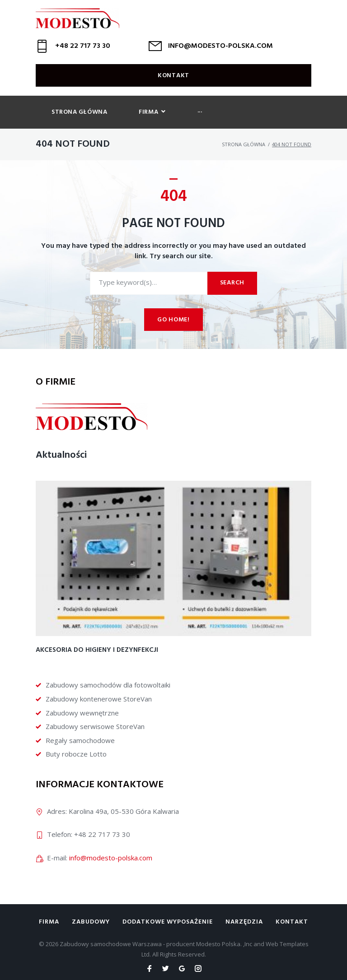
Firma (49, 922)
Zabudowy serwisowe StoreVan (95, 726)
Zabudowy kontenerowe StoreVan (99, 699)
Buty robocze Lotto (76, 754)
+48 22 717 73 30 (83, 50)
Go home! (173, 323)
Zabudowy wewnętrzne (82, 713)
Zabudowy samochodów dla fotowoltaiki (108, 685)
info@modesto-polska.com (111, 858)
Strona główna (244, 148)
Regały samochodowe (80, 740)
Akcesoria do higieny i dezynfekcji (97, 650)
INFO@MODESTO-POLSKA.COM (220, 50)
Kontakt (173, 79)
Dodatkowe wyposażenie (168, 922)
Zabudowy (91, 922)
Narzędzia (244, 922)
